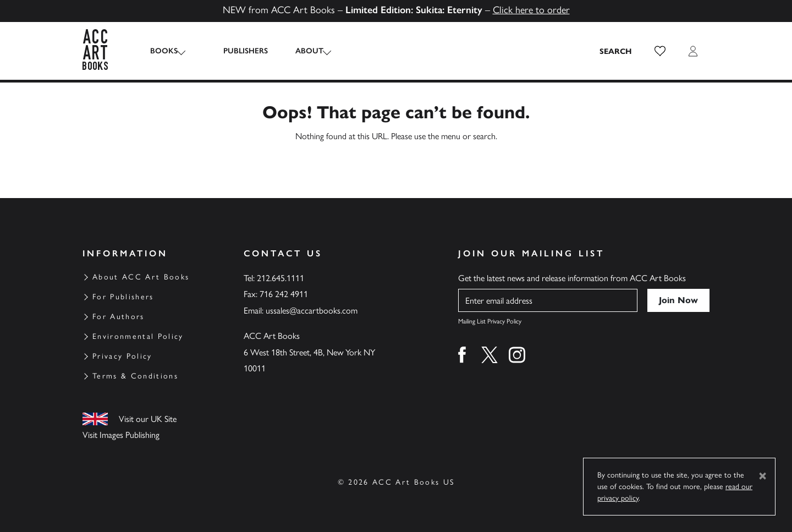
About (299, 51)
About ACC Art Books (141, 277)
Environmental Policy (138, 336)
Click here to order (531, 10)
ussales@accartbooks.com (312, 311)
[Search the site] (616, 51)
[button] (660, 51)
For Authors (119, 317)
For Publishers (123, 297)
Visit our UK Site (148, 419)
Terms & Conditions (135, 376)
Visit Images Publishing (121, 435)
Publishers (236, 51)
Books (164, 51)
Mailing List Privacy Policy (490, 321)
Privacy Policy (122, 356)
